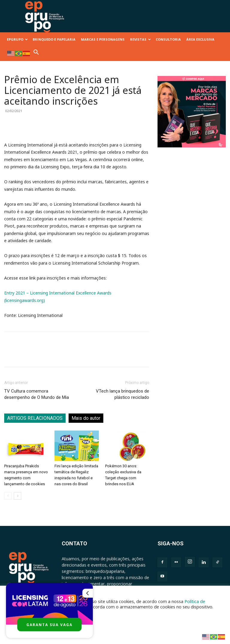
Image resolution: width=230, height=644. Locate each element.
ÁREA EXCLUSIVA (200, 39)
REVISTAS (140, 39)
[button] (36, 54)
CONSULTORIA (168, 39)
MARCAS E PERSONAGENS (103, 39)
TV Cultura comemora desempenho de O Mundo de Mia (37, 394)
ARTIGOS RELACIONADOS (35, 418)
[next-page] (18, 496)
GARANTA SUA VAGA (49, 625)
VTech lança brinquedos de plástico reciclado (122, 394)
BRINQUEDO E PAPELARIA (54, 39)
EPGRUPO (17, 39)
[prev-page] (8, 496)
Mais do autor (86, 418)
